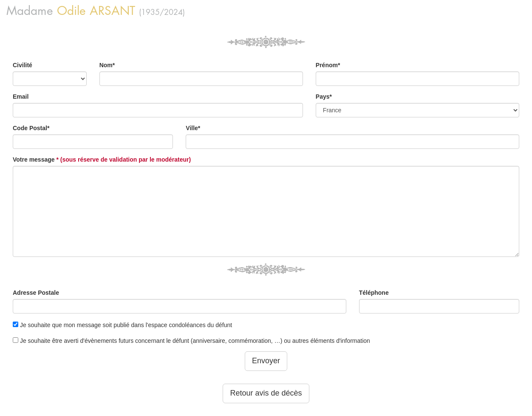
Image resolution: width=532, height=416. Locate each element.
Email (21, 97)
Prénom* (328, 65)
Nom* (107, 65)
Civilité (23, 65)
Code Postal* (31, 128)
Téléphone (374, 293)
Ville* (193, 128)
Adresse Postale (36, 293)
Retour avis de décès (266, 393)
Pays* (324, 97)
